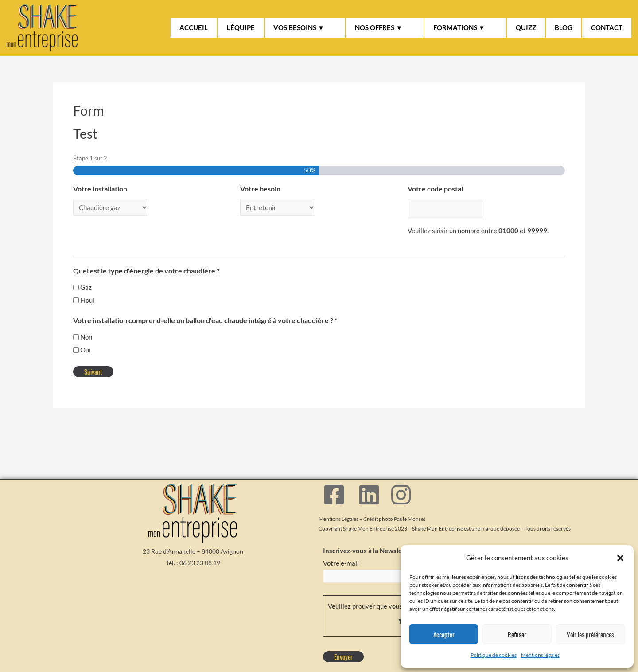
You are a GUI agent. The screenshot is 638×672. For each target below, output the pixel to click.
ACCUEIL (194, 27)
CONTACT (607, 27)
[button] (620, 558)
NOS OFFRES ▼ (379, 27)
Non (86, 332)
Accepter (444, 634)
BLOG (564, 27)
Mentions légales (540, 655)
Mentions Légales (338, 515)
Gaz (86, 283)
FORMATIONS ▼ (459, 27)
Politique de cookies (494, 655)
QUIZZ (526, 27)
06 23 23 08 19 (200, 559)
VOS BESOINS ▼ (299, 27)
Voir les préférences (590, 634)
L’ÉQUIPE (241, 27)
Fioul (87, 296)
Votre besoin (260, 189)
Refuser (517, 634)
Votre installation (100, 189)
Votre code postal (435, 189)
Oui (86, 345)
